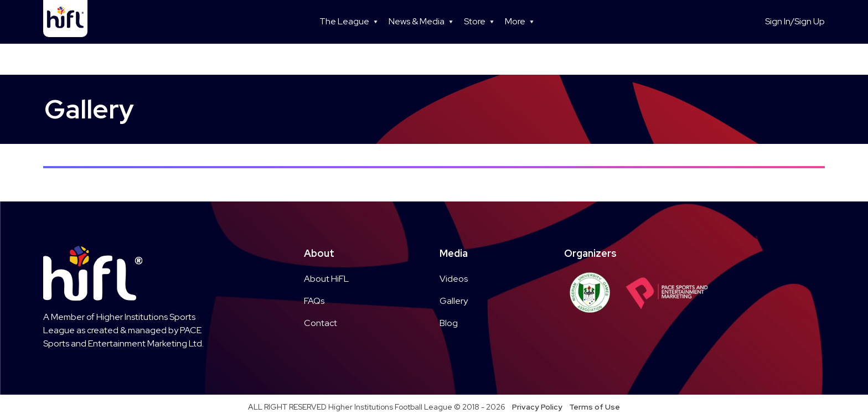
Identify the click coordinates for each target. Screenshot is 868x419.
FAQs (314, 301)
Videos (454, 279)
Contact (321, 323)
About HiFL (326, 279)
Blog (449, 323)
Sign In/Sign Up (795, 21)
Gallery (454, 301)
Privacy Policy (537, 407)
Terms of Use (595, 407)
